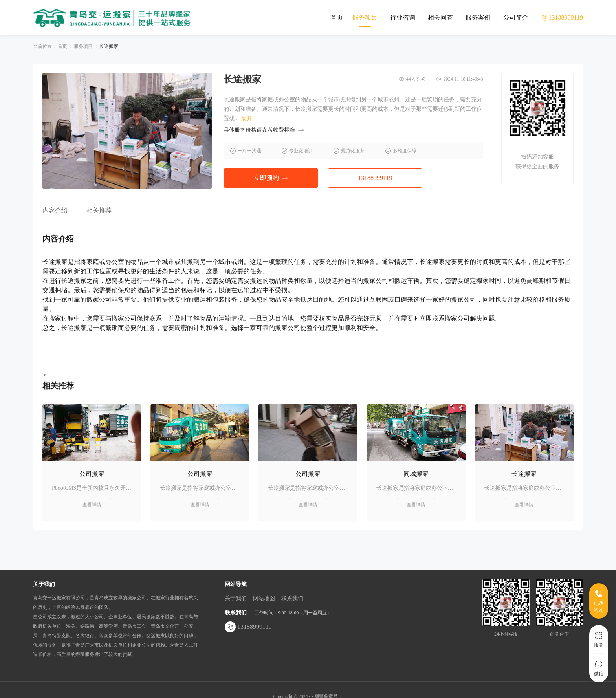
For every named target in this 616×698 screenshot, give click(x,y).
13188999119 (375, 178)
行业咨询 (403, 17)
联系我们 (292, 598)
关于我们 (236, 598)
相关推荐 (99, 210)
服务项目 (365, 17)
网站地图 (264, 598)
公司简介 (516, 17)
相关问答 (440, 17)
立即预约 (271, 178)
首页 (337, 17)
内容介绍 (55, 210)
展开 (247, 118)
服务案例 (478, 17)
